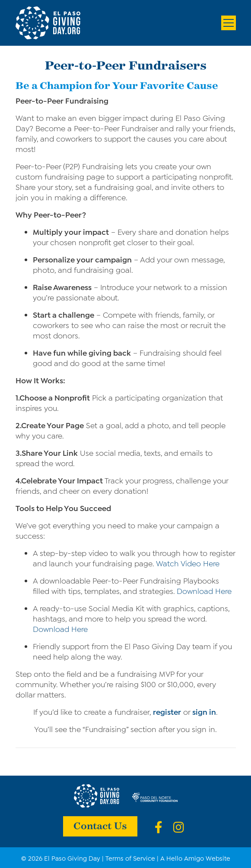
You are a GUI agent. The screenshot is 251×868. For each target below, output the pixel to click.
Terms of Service (130, 858)
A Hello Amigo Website (195, 858)
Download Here (204, 590)
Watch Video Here (188, 563)
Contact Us (100, 825)
